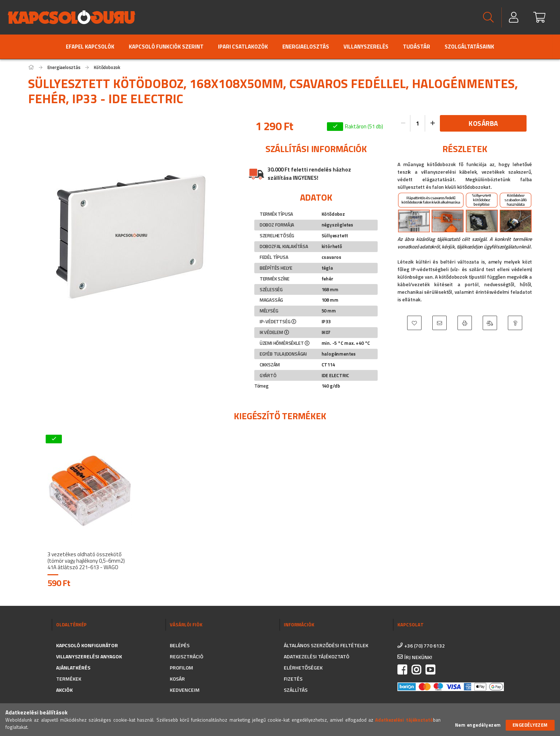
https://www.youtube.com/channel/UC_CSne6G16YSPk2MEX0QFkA (430, 670)
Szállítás (296, 690)
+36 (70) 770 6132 (425, 646)
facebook (402, 670)
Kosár (177, 679)
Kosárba (483, 123)
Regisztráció (186, 656)
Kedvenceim (185, 690)
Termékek (69, 679)
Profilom (181, 668)
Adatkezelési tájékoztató (317, 656)
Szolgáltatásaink (469, 47)
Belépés (180, 645)
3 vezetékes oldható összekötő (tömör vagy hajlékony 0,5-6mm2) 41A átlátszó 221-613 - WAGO (86, 561)
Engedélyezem (530, 725)
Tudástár (416, 47)
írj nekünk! (418, 657)
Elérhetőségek (303, 668)
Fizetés (293, 679)
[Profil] (514, 17)
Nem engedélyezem (478, 725)
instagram (416, 670)
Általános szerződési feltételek (326, 645)
